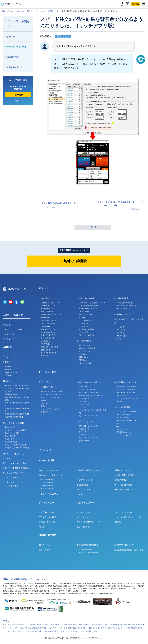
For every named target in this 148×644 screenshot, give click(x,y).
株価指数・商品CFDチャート (89, 470)
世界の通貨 (45, 356)
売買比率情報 (120, 480)
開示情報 (7, 381)
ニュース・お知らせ (25, 11)
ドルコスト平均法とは (48, 353)
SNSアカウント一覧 (123, 512)
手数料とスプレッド (85, 315)
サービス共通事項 (122, 407)
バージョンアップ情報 (44, 11)
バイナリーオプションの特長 (126, 387)
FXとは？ (43, 288)
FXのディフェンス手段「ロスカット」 (54, 315)
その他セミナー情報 (47, 522)
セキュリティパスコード (125, 429)
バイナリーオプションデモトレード (129, 398)
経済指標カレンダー (85, 480)
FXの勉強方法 (83, 326)
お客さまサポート (85, 503)
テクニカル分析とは (123, 309)
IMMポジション (83, 489)
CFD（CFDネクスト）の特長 (89, 426)
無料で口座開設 (75, 261)
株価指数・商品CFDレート (50, 494)
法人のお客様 (45, 550)
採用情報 (8, 375)
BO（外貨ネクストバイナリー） (128, 382)
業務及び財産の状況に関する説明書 (17, 414)
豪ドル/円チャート (47, 488)
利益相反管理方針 (69, 625)
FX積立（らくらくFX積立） (89, 382)
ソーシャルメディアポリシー (14, 631)
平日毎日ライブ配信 (47, 517)
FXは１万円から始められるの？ (90, 306)
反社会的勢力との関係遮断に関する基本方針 (127, 625)
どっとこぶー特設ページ (13, 473)
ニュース (80, 475)
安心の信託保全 (10, 427)
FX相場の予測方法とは (124, 303)
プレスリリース (10, 357)
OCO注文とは (83, 357)
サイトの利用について (89, 631)
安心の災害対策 (10, 436)
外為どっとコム (7, 11)
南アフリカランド (123, 333)
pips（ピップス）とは (48, 329)
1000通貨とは (46, 341)
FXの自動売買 (83, 332)
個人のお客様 (45, 545)
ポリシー (7, 621)
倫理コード (55, 625)
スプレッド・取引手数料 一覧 (51, 394)
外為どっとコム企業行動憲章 (14, 625)
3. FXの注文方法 (84, 341)
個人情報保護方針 (34, 631)
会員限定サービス (47, 412)
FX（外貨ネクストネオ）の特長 (52, 391)
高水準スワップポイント (87, 390)
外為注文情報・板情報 (124, 475)
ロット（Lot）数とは (48, 332)
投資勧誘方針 (84, 625)
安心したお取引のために (13, 423)
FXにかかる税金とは (48, 323)
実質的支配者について (124, 545)
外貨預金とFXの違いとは (49, 347)
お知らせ (11, 37)
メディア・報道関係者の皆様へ (16, 468)
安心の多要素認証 (11, 442)
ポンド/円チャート (47, 485)
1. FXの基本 (44, 298)
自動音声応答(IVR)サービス (89, 522)
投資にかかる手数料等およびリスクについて (25, 579)
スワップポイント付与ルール (126, 411)
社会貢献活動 (9, 458)
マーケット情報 (47, 460)
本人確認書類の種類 (85, 549)
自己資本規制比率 (11, 394)
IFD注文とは (83, 354)
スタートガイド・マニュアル (51, 409)
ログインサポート (11, 478)
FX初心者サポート (122, 314)
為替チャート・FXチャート (51, 475)
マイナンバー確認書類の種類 (89, 552)
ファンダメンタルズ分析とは (126, 306)
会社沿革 (8, 369)
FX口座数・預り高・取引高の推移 (16, 385)
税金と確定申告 (83, 527)
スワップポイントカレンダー (51, 397)
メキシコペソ (121, 330)
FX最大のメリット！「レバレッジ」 (53, 303)
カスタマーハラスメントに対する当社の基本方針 (68, 628)
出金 (118, 423)
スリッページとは (85, 345)
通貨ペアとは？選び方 (48, 335)
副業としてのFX (46, 350)
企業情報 (7, 362)
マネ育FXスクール (47, 512)
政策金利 (80, 494)
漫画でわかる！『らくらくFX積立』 (91, 395)
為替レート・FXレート (49, 470)
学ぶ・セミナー (47, 503)
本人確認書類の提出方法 (87, 545)
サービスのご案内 (48, 372)
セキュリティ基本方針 (69, 631)
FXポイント (83, 407)
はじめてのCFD (84, 441)
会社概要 (8, 366)
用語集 (42, 527)
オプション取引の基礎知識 (126, 390)
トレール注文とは (85, 363)
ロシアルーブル (122, 336)
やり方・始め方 (84, 311)
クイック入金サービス (124, 415)
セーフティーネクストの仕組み (16, 430)
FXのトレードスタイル (86, 335)
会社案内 (7, 347)
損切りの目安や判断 (48, 338)
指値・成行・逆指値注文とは (89, 348)
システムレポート (15, 67)
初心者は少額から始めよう (88, 309)
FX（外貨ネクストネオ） (50, 387)
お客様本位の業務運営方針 (38, 625)
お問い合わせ (82, 517)
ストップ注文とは (85, 351)
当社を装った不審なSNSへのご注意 (17, 448)
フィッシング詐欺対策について (16, 445)
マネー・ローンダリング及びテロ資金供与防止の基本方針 (24, 628)
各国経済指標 (82, 485)
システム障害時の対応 (134, 628)
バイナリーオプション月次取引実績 (17, 388)
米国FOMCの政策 (122, 470)
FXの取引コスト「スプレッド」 (52, 306)
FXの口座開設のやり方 (86, 320)
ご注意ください (14, 57)
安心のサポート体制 (12, 433)
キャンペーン (45, 450)
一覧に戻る (94, 227)
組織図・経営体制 (11, 372)
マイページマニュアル (124, 435)
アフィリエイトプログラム (14, 463)
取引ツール (45, 406)
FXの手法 (82, 317)
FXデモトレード (46, 403)
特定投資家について (100, 625)
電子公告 (8, 391)
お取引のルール (46, 400)
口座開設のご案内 (48, 535)
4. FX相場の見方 (121, 298)
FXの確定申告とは (47, 326)
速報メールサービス (124, 489)
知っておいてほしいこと (13, 454)
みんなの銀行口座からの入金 (126, 420)
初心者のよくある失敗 (86, 329)
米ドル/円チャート (47, 479)
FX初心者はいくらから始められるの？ (92, 303)
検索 (122, 4)
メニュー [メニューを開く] (144, 4)
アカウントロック (11, 439)
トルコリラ (120, 327)
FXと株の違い (46, 344)
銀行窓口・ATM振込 (123, 417)
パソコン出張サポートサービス (128, 517)
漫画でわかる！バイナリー (126, 392)
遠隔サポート (120, 522)
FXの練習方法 (83, 323)
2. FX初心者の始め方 (86, 298)
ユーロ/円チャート (47, 482)
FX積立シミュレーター (86, 404)
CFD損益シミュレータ (86, 435)
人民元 (119, 339)
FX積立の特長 (83, 387)
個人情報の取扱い (51, 631)
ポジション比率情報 (123, 485)
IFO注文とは (83, 360)
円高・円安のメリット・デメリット (53, 320)
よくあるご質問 (83, 512)
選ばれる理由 (45, 382)
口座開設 (136, 4)
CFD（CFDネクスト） (86, 422)
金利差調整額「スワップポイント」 (53, 309)
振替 (118, 426)
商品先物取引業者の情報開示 (15, 417)
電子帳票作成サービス (124, 432)
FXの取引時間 (46, 317)
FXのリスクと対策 (47, 311)
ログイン (128, 4)
